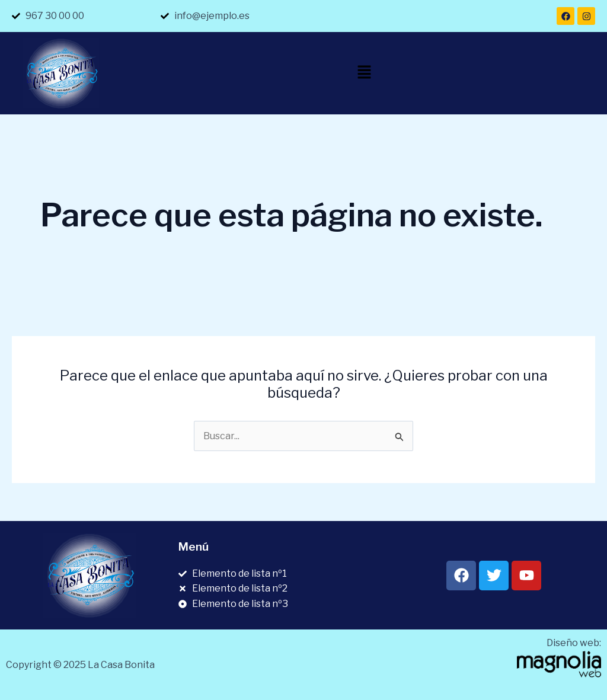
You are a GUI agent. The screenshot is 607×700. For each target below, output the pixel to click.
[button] (364, 73)
